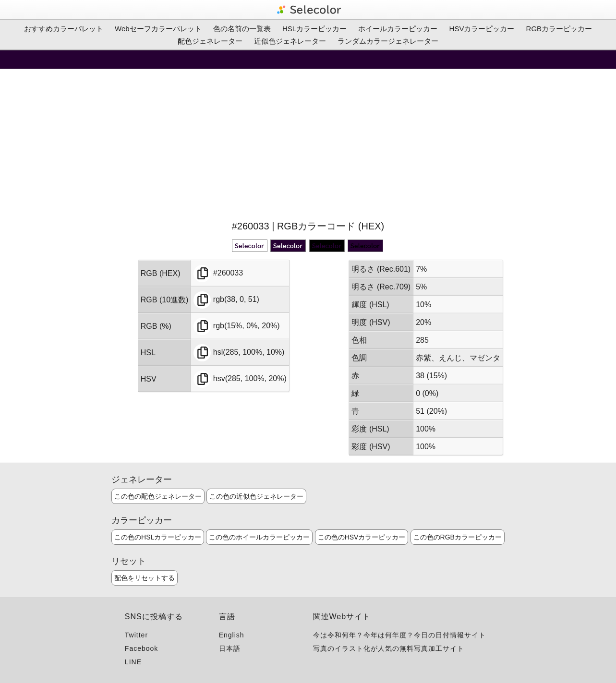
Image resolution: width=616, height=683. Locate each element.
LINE (133, 662)
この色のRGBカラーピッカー (458, 537)
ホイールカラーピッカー (398, 29)
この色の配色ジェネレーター (158, 496)
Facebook (141, 648)
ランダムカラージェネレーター (388, 41)
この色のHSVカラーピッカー (362, 537)
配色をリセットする (145, 578)
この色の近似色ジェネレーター (256, 496)
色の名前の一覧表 (242, 29)
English (232, 635)
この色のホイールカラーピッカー (259, 537)
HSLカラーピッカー (314, 29)
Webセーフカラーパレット (158, 29)
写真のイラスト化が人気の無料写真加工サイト (389, 648)
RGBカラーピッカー (559, 29)
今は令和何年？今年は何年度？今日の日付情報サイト (399, 635)
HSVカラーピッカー (482, 29)
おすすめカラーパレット (64, 29)
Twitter (136, 635)
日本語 (230, 648)
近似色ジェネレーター (290, 41)
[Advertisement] (308, 144)
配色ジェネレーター (210, 41)
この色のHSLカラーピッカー (158, 537)
